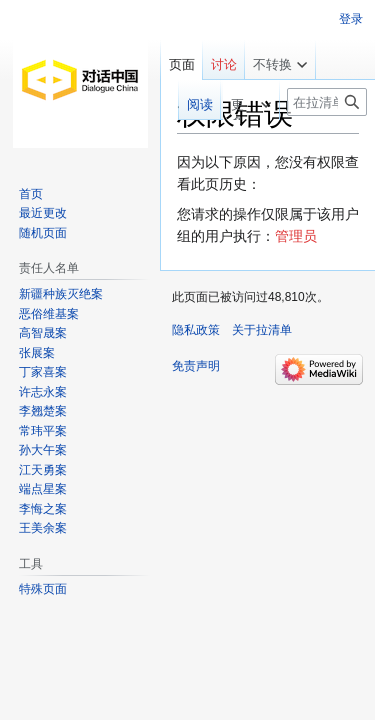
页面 (182, 64)
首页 (31, 194)
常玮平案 (43, 431)
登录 (351, 19)
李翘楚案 (43, 411)
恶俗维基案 (49, 314)
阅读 (181, 104)
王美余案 (43, 528)
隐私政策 (196, 330)
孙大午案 (43, 450)
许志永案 (43, 392)
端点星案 (43, 489)
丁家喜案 (43, 372)
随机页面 (43, 233)
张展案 (37, 353)
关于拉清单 (262, 330)
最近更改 (43, 213)
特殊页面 (43, 589)
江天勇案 (43, 470)
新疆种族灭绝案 (61, 294)
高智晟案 (43, 333)
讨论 (224, 64)
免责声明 (196, 366)
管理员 (296, 236)
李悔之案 (43, 509)
